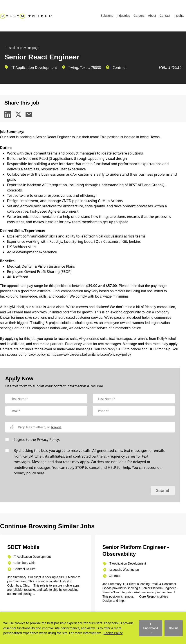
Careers (139, 16)
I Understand (151, 628)
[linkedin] (8, 114)
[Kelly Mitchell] (26, 16)
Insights (179, 16)
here (40, 473)
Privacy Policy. (48, 440)
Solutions (107, 16)
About (152, 16)
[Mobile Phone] (134, 411)
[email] (29, 114)
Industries (123, 16)
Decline (174, 628)
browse (56, 427)
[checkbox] (7, 440)
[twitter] (18, 114)
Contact (165, 16)
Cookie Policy (113, 633)
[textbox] (46, 399)
